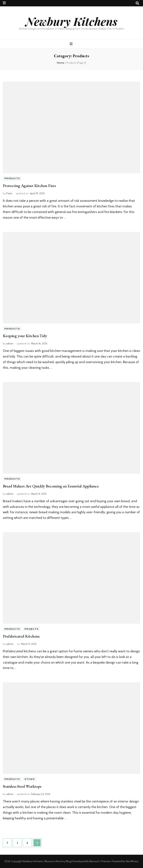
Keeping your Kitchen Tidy (25, 336)
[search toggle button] (137, 3)
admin (10, 343)
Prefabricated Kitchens (21, 636)
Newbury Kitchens (71, 21)
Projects (31, 629)
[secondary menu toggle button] (4, 3)
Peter (9, 193)
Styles (30, 779)
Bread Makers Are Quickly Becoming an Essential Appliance (51, 486)
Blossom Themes (100, 861)
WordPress (132, 861)
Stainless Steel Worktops (22, 786)
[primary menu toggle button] (72, 44)
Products (12, 178)
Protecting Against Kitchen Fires (29, 186)
